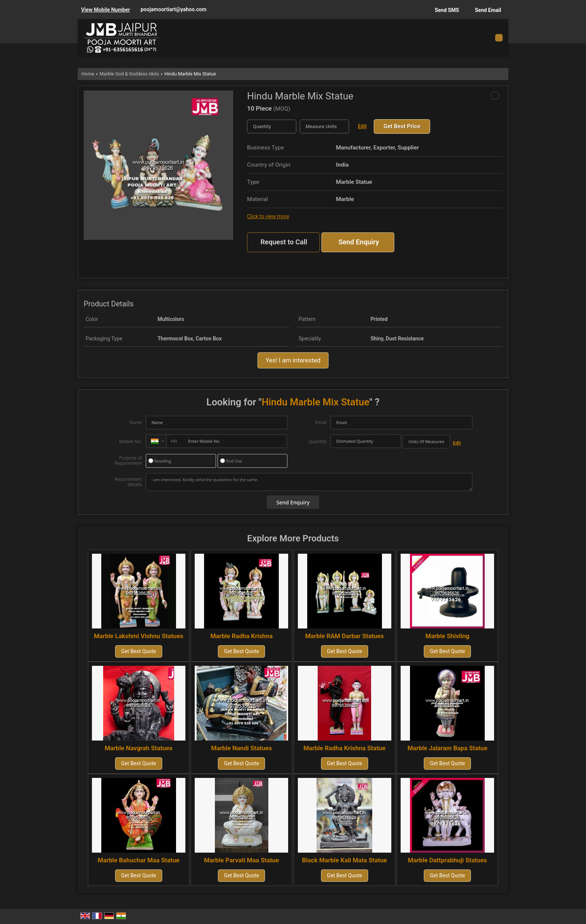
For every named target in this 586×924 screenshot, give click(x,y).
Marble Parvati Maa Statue (242, 860)
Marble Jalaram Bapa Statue (447, 748)
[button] (106, 10)
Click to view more (268, 216)
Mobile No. (131, 441)
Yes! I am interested (293, 360)
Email (321, 422)
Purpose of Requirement (128, 461)
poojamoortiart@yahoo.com (173, 9)
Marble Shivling (447, 636)
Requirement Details (128, 482)
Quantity (318, 441)
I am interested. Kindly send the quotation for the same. (309, 482)
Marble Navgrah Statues (139, 748)
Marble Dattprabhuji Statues (448, 860)
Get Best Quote (139, 651)
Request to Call (284, 242)
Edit (363, 126)
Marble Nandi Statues (242, 748)
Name (136, 422)
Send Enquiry (359, 242)
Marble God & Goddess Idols (129, 74)
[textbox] (324, 126)
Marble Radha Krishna (241, 636)
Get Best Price (402, 126)
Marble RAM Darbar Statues (345, 636)
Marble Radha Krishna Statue (345, 748)
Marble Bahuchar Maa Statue (138, 860)
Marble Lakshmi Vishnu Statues (138, 636)
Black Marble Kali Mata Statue (344, 860)
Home (88, 74)
